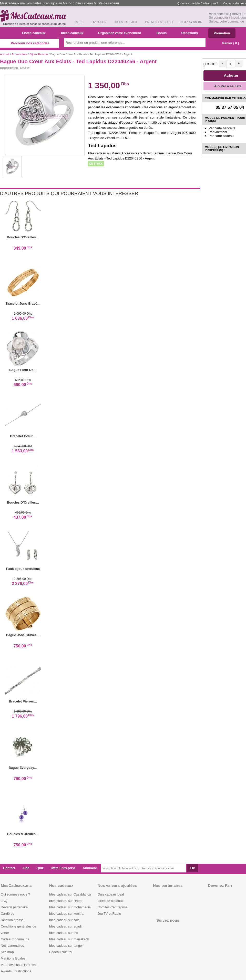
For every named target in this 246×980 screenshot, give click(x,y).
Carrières (8, 914)
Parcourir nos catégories (29, 43)
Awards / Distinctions (16, 971)
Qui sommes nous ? (15, 894)
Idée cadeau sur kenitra (66, 914)
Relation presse (12, 920)
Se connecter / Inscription (227, 18)
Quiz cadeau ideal (111, 894)
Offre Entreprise (63, 868)
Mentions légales (13, 958)
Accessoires (19, 54)
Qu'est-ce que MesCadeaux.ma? (198, 3)
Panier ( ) (228, 43)
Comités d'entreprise (113, 907)
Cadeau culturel (61, 952)
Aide (26, 868)
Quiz (40, 868)
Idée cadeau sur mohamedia (70, 907)
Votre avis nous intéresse (19, 965)
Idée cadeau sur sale (64, 920)
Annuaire (90, 868)
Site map (7, 952)
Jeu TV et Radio (109, 914)
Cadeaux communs (15, 939)
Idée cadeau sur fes (64, 933)
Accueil (5, 54)
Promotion (222, 33)
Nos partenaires (12, 946)
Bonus (163, 33)
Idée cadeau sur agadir (66, 926)
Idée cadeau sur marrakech (69, 939)
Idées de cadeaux (111, 901)
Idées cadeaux (74, 33)
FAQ (4, 901)
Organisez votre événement (122, 33)
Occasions (191, 33)
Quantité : (211, 66)
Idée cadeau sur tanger (66, 946)
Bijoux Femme (39, 54)
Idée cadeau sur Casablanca (70, 894)
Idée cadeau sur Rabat (66, 901)
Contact (9, 868)
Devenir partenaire (14, 907)
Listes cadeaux (36, 33)
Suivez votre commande (226, 21)
